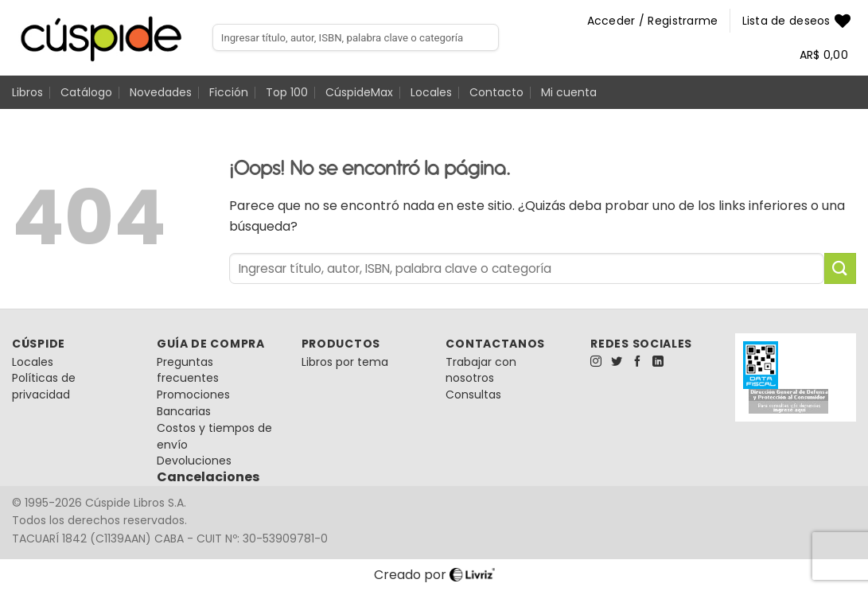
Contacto (496, 92)
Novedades (161, 92)
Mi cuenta (569, 92)
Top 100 (287, 92)
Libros (27, 92)
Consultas (473, 395)
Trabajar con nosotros (481, 370)
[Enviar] (840, 268)
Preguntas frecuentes (188, 370)
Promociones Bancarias (193, 403)
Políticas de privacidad (44, 386)
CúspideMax (359, 92)
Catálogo (86, 92)
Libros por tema (345, 362)
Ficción (229, 92)
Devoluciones (194, 461)
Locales (431, 92)
